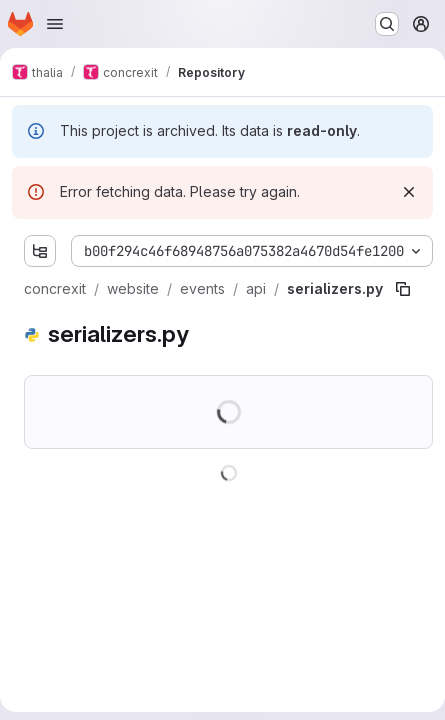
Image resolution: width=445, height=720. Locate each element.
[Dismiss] (409, 192)
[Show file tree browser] (40, 251)
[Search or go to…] (387, 24)
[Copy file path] (403, 289)
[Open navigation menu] (55, 24)
